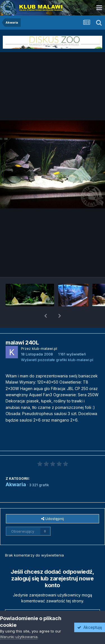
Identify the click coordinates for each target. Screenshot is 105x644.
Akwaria (16, 470)
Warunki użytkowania (19, 637)
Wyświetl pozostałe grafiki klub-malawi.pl (57, 345)
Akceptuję (90, 627)
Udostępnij (53, 504)
